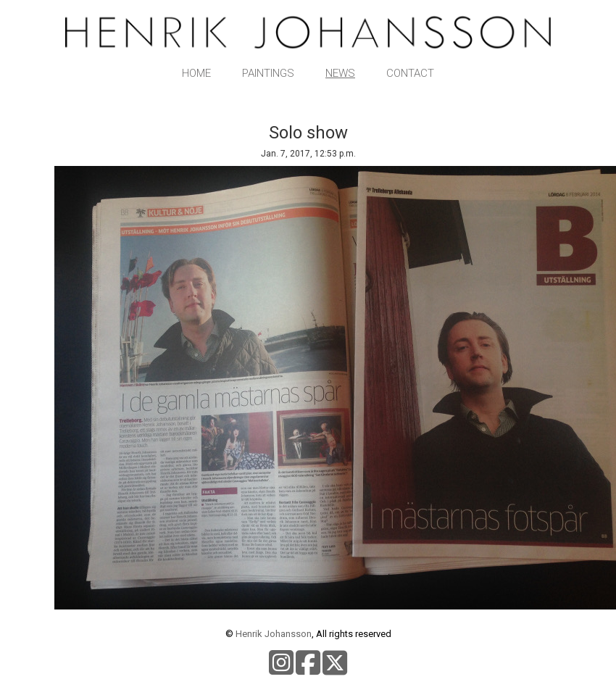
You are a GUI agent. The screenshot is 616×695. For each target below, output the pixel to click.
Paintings (268, 73)
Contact (410, 73)
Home (196, 73)
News (340, 73)
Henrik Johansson (274, 634)
